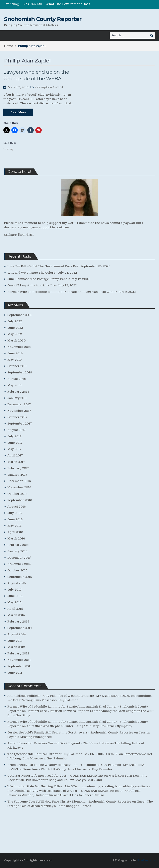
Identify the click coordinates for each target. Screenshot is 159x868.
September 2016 (20, 500)
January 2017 (17, 475)
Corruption (44, 87)
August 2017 (17, 430)
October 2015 (17, 570)
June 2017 (15, 443)
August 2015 (17, 583)
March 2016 (16, 538)
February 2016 (18, 545)
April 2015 (15, 609)
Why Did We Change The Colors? (32, 273)
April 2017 (15, 455)
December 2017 (19, 404)
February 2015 (18, 622)
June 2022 (15, 328)
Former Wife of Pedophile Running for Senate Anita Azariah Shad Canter (62, 292)
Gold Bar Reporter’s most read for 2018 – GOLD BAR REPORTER (55, 776)
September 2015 (20, 577)
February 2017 (18, 468)
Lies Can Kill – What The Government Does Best (43, 266)
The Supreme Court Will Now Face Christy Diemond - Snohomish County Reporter (69, 802)
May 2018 (14, 385)
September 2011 (19, 666)
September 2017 (20, 424)
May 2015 (14, 602)
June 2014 (15, 641)
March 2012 (16, 647)
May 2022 (15, 334)
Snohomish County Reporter (43, 19)
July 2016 (14, 513)
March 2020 (16, 340)
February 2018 (18, 392)
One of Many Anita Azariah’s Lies (32, 285)
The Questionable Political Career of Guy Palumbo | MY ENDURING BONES (63, 754)
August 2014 (17, 634)
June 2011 (15, 673)
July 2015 (14, 590)
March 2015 (16, 615)
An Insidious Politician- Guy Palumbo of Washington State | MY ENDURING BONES (69, 696)
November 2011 (19, 660)
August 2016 (17, 507)
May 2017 (14, 449)
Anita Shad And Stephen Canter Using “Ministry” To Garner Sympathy (79, 726)
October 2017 (17, 417)
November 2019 (19, 347)
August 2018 (17, 379)
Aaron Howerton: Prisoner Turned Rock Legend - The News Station (58, 743)
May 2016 (14, 526)
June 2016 (15, 519)
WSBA (59, 87)
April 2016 (15, 532)
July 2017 (14, 436)
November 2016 (19, 487)
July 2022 (15, 321)
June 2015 (15, 596)
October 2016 (17, 494)
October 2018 (17, 366)
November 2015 (19, 564)
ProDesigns (146, 860)
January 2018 (17, 398)
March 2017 (16, 462)
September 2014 (20, 628)
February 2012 (18, 653)
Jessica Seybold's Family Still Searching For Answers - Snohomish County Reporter (70, 732)
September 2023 (20, 315)
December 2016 (19, 481)
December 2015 (19, 558)
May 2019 (15, 360)
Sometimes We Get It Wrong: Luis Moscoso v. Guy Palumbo (68, 769)
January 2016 (17, 551)
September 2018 (20, 372)
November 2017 (19, 411)
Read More (18, 112)
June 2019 (15, 353)
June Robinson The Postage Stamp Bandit (39, 279)
